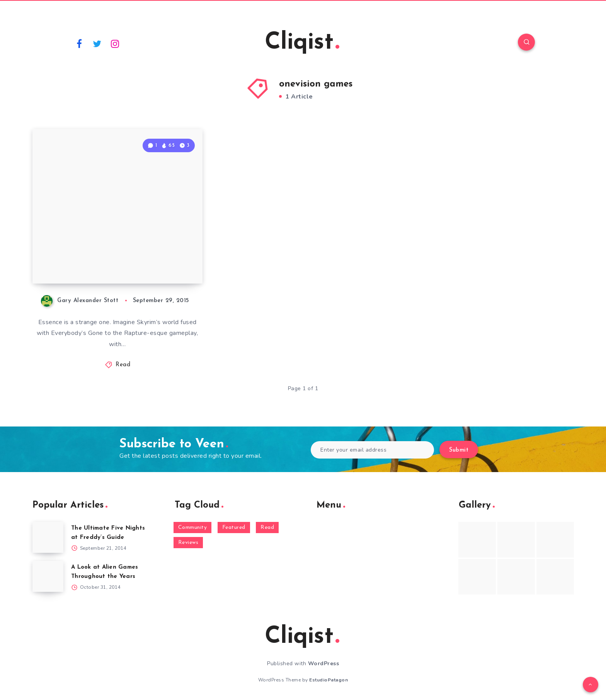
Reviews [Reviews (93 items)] (188, 543)
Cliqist (302, 43)
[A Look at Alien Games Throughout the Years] (48, 576)
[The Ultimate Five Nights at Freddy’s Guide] (48, 537)
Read (123, 365)
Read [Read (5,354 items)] (267, 528)
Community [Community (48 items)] (193, 528)
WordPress (324, 663)
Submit (459, 450)
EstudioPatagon (329, 680)
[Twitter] (97, 43)
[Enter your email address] (372, 450)
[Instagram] (115, 43)
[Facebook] (79, 43)
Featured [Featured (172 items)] (234, 528)
